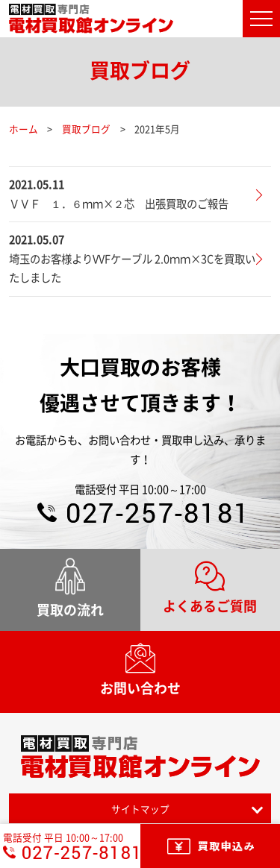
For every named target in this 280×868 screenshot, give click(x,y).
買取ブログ (86, 129)
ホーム (24, 129)
